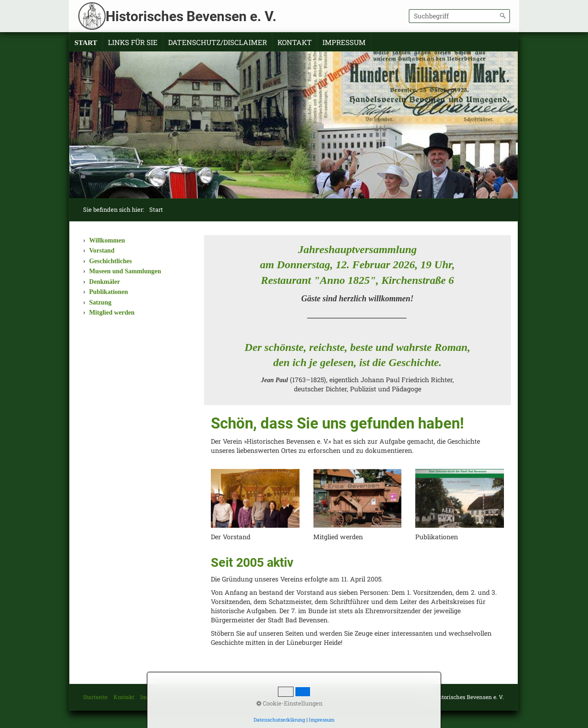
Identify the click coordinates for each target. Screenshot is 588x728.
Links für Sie (133, 42)
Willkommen (107, 240)
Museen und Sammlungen (125, 271)
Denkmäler (105, 282)
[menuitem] (86, 43)
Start (86, 42)
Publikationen (109, 292)
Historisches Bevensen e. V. (191, 16)
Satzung (100, 302)
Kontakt (295, 42)
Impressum (344, 42)
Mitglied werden (112, 312)
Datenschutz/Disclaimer (218, 42)
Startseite (95, 697)
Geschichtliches (110, 261)
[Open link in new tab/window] (358, 499)
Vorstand (102, 250)
